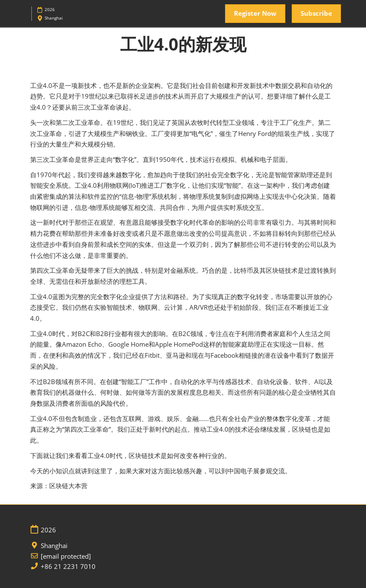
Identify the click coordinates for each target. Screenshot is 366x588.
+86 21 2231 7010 (68, 567)
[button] (255, 14)
